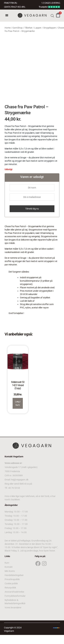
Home (8, 28)
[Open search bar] (52, 16)
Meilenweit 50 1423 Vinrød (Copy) (18, 385)
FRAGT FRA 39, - (11, 3)
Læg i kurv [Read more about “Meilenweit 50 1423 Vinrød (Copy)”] (18, 403)
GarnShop (17, 28)
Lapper (38, 28)
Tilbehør (28, 28)
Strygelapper (50, 28)
